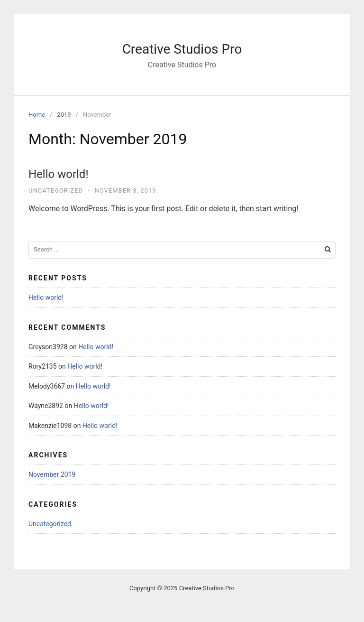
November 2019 (52, 474)
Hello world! (59, 174)
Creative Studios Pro (182, 49)
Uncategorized (56, 190)
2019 (64, 115)
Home (37, 115)
